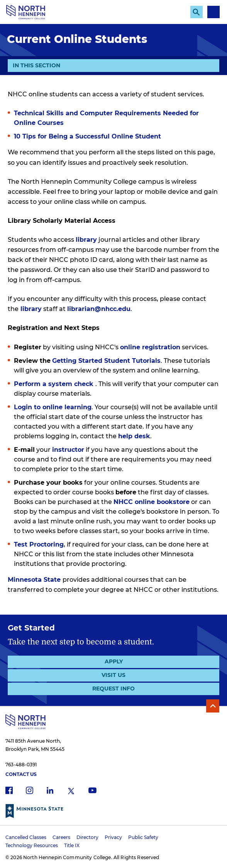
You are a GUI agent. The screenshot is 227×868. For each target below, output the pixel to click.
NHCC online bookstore (152, 502)
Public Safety (143, 837)
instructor (68, 450)
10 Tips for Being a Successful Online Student (87, 136)
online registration (150, 347)
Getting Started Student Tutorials (106, 361)
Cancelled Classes (26, 837)
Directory (87, 837)
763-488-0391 (21, 765)
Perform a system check (55, 384)
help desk (134, 436)
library (86, 240)
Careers (61, 837)
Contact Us (21, 774)
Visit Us (113, 675)
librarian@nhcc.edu (99, 309)
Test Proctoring (39, 544)
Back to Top (213, 706)
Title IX (72, 845)
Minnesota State (34, 580)
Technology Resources (32, 845)
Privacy (113, 837)
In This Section (36, 67)
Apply (114, 661)
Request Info (113, 689)
